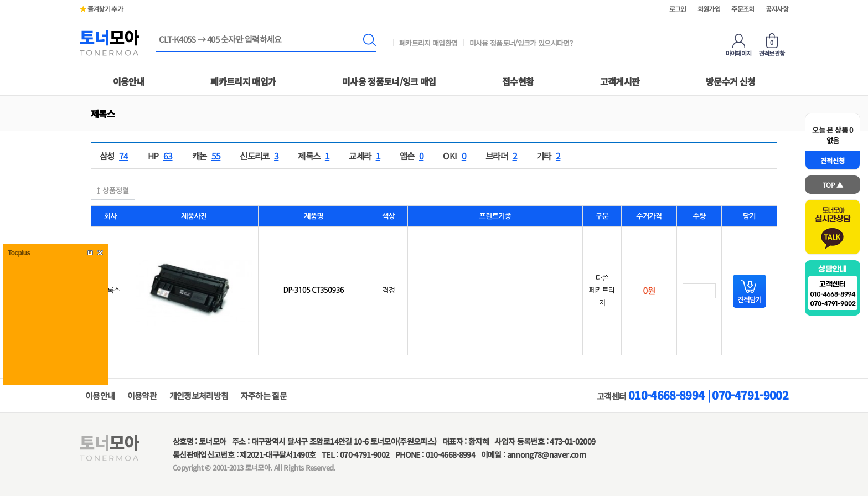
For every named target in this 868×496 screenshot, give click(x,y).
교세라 (366, 156)
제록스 (315, 156)
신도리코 (260, 156)
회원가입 (709, 9)
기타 (550, 156)
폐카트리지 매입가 (243, 81)
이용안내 (129, 81)
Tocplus (19, 253)
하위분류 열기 (117, 113)
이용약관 (142, 396)
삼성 (115, 156)
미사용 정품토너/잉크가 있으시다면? (521, 43)
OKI (456, 156)
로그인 (678, 9)
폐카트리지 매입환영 (428, 43)
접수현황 (518, 81)
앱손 (413, 156)
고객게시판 (620, 81)
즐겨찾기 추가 (101, 9)
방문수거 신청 (730, 81)
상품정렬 (113, 190)
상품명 (156, 35)
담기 (750, 291)
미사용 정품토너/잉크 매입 (389, 81)
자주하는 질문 (264, 396)
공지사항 (777, 9)
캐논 (208, 156)
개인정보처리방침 (199, 396)
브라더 (503, 156)
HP (162, 156)
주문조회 (743, 9)
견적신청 (833, 160)
